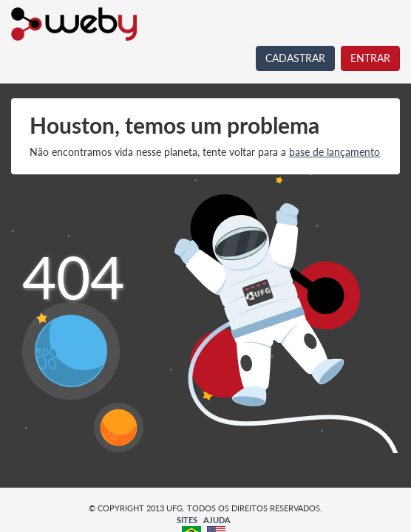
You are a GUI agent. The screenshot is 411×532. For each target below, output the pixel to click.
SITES (187, 520)
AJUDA (217, 520)
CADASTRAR (295, 58)
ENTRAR (370, 58)
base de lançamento (334, 152)
